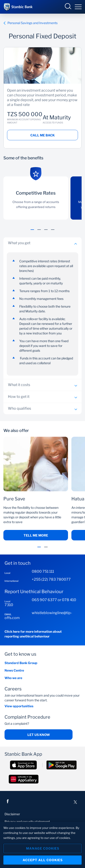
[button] (32, 232)
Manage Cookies (43, 848)
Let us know (39, 735)
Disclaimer (12, 814)
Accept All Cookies (43, 860)
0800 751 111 (43, 571)
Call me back (42, 135)
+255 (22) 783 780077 (51, 579)
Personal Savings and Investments (30, 23)
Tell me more (36, 535)
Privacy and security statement (27, 822)
